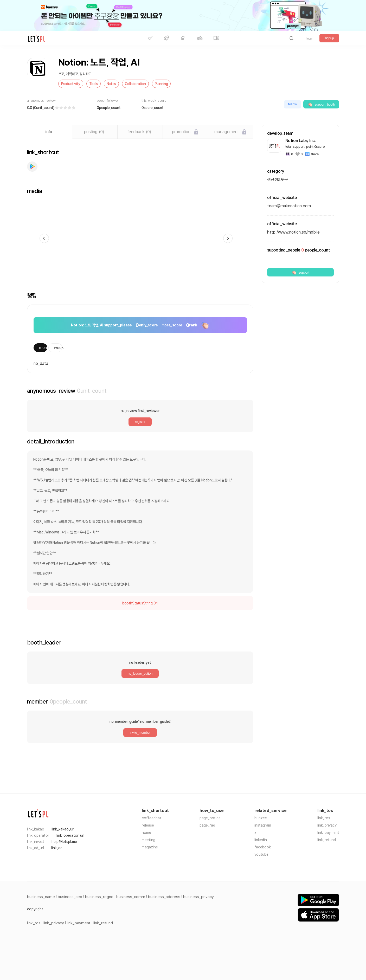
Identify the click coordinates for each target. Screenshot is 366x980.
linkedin (261, 840)
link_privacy (327, 825)
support (300, 272)
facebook (263, 847)
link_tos (324, 818)
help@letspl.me (64, 842)
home (146, 833)
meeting (149, 840)
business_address (164, 897)
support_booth (321, 104)
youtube (261, 854)
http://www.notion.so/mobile (293, 232)
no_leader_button (140, 673)
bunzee (261, 818)
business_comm (131, 897)
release (148, 825)
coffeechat (152, 818)
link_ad (57, 848)
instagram (263, 825)
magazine (150, 847)
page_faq (207, 825)
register (140, 422)
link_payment (328, 833)
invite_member (140, 733)
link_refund (327, 840)
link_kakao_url (63, 829)
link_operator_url (70, 835)
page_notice (210, 818)
